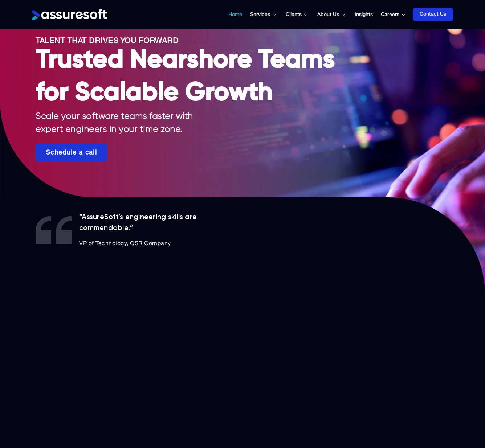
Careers (390, 15)
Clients (294, 15)
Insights (364, 15)
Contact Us (433, 14)
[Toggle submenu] (278, 15)
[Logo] (69, 15)
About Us (328, 15)
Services (260, 15)
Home (235, 15)
